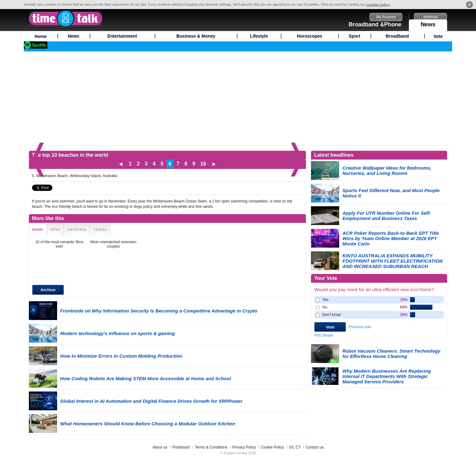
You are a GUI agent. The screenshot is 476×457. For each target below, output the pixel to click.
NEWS (55, 229)
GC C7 (295, 447)
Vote (438, 36)
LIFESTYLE (77, 229)
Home (41, 36)
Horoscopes (310, 36)
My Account (386, 17)
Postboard (181, 447)
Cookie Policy (273, 447)
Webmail (431, 17)
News (428, 24)
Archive (48, 290)
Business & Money (196, 36)
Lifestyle (259, 36)
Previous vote (360, 327)
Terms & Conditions (211, 447)
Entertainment (122, 36)
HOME (38, 229)
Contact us (315, 447)
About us (160, 447)
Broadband (397, 36)
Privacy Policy (244, 447)
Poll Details (324, 335)
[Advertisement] (238, 98)
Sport (354, 36)
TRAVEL (100, 229)
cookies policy (378, 5)
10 (203, 164)
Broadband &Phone (375, 24)
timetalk (66, 18)
